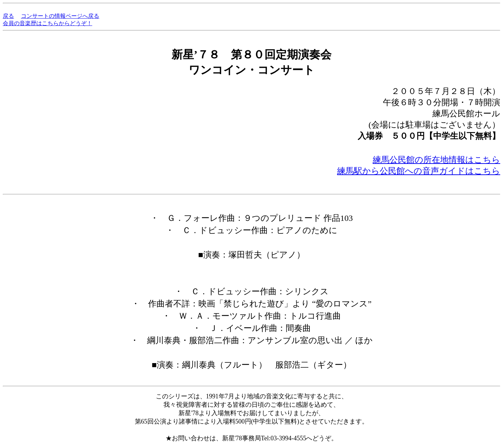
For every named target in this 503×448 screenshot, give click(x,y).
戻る (8, 16)
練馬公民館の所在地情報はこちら (436, 160)
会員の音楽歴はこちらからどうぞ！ (48, 23)
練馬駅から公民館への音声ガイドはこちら (419, 171)
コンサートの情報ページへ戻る (60, 16)
